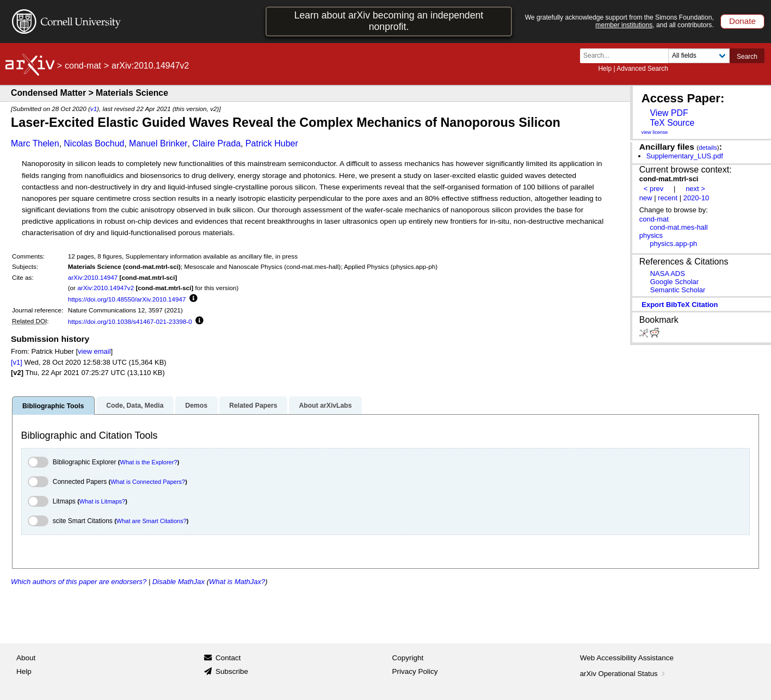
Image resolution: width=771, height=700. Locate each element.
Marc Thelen (35, 143)
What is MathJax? (237, 582)
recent (668, 198)
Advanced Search (642, 69)
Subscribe (232, 671)
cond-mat (83, 66)
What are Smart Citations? (152, 521)
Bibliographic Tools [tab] (53, 406)
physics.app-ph (673, 244)
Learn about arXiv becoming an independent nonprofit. (389, 21)
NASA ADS (668, 274)
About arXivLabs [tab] (325, 406)
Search (747, 57)
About (26, 658)
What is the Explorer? (149, 462)
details (708, 147)
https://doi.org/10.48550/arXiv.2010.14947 (127, 299)
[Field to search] (699, 56)
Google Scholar (674, 282)
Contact (228, 658)
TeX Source (672, 123)
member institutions (624, 25)
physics (651, 235)
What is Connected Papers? (148, 482)
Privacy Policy (415, 671)
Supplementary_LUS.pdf (685, 156)
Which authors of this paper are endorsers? (79, 582)
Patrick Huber (272, 143)
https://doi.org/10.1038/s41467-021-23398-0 (130, 321)
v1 (94, 109)
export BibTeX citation (680, 305)
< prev (653, 189)
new (646, 198)
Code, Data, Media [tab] (135, 406)
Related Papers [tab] (253, 406)
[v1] (17, 362)
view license (655, 132)
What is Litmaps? (102, 501)
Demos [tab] (196, 406)
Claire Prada (216, 143)
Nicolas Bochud (94, 143)
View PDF (669, 113)
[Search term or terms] (627, 56)
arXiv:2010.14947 (93, 277)
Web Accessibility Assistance (627, 658)
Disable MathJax (178, 582)
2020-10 (696, 198)
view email (94, 351)
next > (695, 189)
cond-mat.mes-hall (679, 227)
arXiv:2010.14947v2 (106, 288)
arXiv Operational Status (624, 674)
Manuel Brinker (158, 143)
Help (605, 69)
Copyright (408, 658)
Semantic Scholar (678, 290)
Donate (742, 21)
